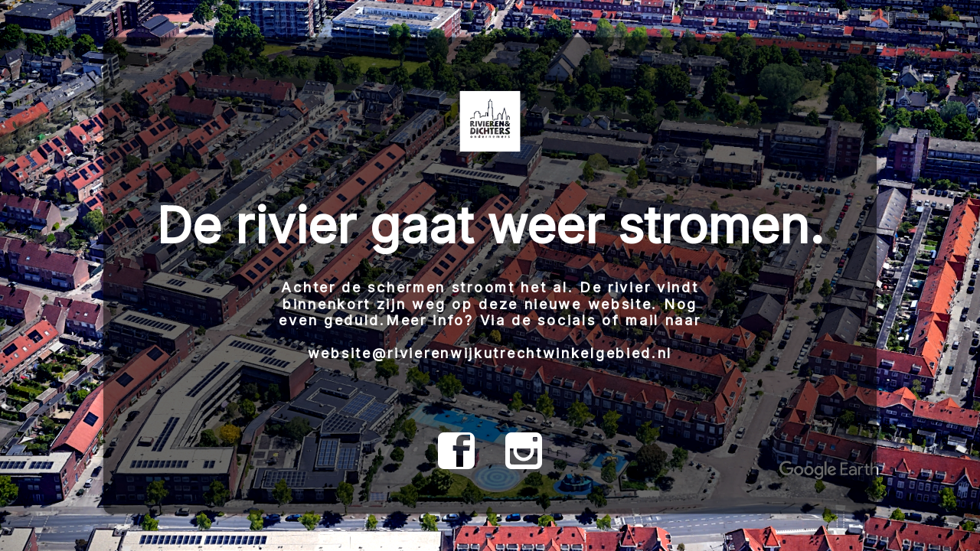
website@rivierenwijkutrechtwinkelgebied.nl (490, 353)
